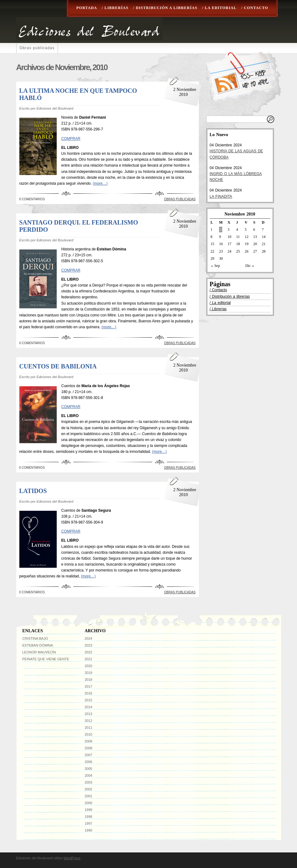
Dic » (250, 266)
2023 (89, 645)
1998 (89, 817)
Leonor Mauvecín (39, 652)
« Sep (216, 266)
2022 (89, 652)
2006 (89, 762)
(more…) (100, 183)
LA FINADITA (221, 197)
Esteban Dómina (38, 645)
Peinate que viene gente (46, 659)
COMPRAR (71, 139)
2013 (89, 714)
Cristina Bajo (35, 638)
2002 (89, 789)
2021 (89, 659)
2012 (89, 721)
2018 (89, 680)
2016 (89, 693)
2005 (89, 769)
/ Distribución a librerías (165, 8)
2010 (89, 734)
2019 (89, 673)
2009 (89, 741)
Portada (87, 8)
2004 (89, 776)
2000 (89, 803)
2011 (89, 728)
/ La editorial (219, 8)
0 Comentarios (32, 199)
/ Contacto (255, 8)
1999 (89, 810)
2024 (89, 638)
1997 (89, 823)
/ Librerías (115, 8)
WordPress (72, 858)
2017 (89, 686)
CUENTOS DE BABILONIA (58, 366)
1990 (89, 830)
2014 (89, 707)
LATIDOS (33, 491)
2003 (89, 782)
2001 (89, 796)
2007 (89, 755)
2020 (89, 666)
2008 (89, 748)
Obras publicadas (37, 48)
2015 (89, 700)
